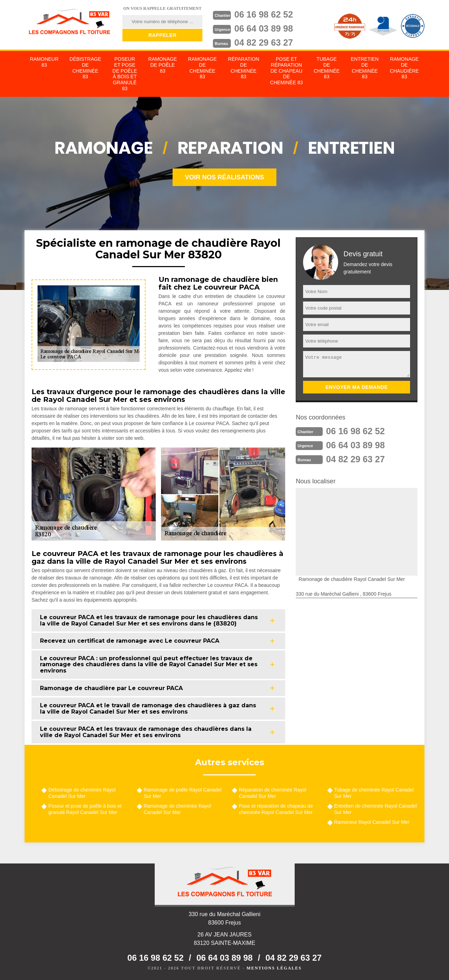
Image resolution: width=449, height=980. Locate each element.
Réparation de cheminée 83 (244, 68)
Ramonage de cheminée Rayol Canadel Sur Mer (177, 809)
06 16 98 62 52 (265, 14)
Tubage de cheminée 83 (327, 68)
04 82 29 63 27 (265, 42)
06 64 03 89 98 (265, 28)
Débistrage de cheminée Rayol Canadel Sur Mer (82, 793)
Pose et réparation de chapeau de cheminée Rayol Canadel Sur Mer (276, 809)
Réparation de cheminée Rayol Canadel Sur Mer (273, 793)
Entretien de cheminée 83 (365, 68)
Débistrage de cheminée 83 (85, 68)
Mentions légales (274, 968)
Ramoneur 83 (44, 62)
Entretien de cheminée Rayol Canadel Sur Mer (376, 809)
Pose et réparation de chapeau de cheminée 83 (286, 71)
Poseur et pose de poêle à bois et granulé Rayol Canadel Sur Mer (85, 809)
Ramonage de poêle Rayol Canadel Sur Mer (183, 793)
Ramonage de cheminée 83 (202, 68)
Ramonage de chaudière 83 (404, 68)
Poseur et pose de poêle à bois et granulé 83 (125, 74)
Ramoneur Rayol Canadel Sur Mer (372, 822)
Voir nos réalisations (224, 177)
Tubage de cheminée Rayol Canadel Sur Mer (374, 793)
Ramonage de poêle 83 (163, 65)
